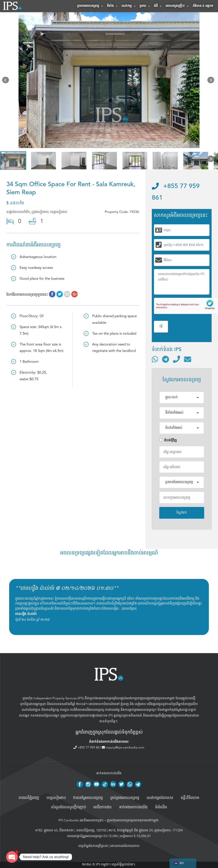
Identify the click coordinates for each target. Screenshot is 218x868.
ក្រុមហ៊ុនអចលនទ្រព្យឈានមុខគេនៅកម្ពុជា (133, 821)
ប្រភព (145, 6)
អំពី (158, 6)
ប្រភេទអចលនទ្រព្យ (90, 6)
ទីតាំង (113, 6)
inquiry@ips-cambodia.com (123, 748)
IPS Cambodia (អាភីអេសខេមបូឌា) (81, 821)
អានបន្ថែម (129, 609)
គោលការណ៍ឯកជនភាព (125, 846)
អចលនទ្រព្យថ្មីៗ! (177, 6)
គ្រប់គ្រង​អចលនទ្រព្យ (125, 799)
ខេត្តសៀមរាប (56, 799)
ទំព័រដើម (161, 808)
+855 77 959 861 (88, 748)
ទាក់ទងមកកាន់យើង (133, 808)
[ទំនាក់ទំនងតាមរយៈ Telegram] (166, 360)
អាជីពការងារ (103, 808)
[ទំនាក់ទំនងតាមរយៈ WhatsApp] (155, 360)
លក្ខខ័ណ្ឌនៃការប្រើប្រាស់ (93, 846)
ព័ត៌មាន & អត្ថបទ (203, 6)
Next (212, 82)
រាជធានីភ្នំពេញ (29, 799)
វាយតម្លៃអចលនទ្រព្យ (88, 799)
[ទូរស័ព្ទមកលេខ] (176, 360)
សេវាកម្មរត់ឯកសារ (160, 799)
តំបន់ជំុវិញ (168, 441)
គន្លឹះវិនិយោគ (190, 799)
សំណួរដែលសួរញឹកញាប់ (69, 808)
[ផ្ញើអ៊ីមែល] (188, 360)
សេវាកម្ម (129, 6)
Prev (6, 82)
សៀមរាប (140, 705)
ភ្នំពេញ (125, 705)
